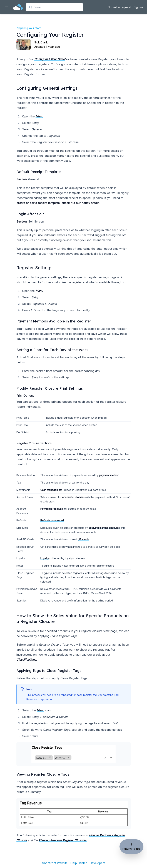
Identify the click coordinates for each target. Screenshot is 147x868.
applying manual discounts (104, 528)
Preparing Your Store (29, 28)
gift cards (83, 539)
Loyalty (45, 558)
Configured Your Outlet (50, 59)
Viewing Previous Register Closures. (63, 840)
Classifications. (27, 660)
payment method (109, 475)
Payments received (52, 509)
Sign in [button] (138, 7)
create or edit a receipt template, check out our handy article (58, 203)
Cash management (51, 490)
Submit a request (119, 7)
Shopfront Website (55, 863)
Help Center (79, 863)
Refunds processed (52, 520)
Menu (39, 116)
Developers (97, 863)
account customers (73, 497)
